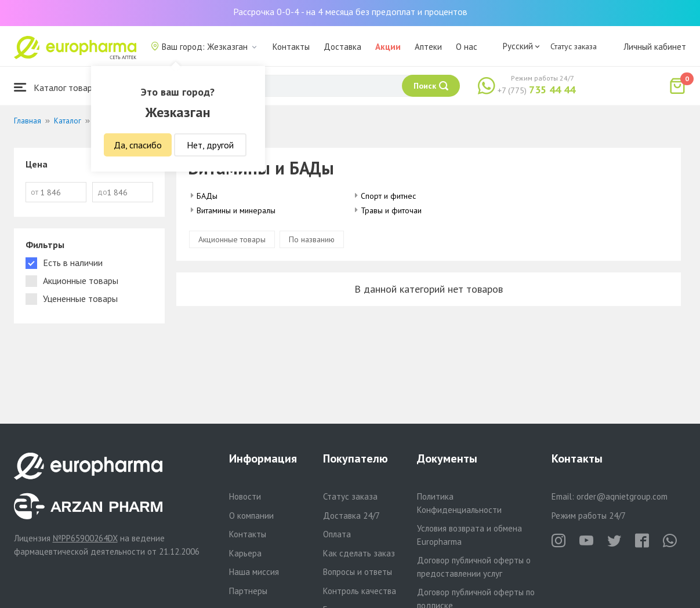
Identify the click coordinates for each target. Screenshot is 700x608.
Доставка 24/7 (351, 516)
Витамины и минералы (236, 210)
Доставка (342, 47)
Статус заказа (574, 46)
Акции (388, 47)
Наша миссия (254, 572)
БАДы (207, 196)
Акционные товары (232, 239)
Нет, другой (210, 145)
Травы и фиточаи (391, 210)
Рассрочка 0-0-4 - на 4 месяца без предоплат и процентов (350, 12)
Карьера (245, 553)
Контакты (291, 47)
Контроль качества (360, 591)
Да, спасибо (138, 145)
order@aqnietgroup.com (622, 496)
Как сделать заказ (359, 553)
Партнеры (248, 591)
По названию (312, 239)
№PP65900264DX (85, 538)
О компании (251, 516)
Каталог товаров (58, 87)
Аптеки (428, 47)
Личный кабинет (655, 47)
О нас (467, 47)
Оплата (337, 534)
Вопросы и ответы (358, 572)
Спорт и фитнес (388, 196)
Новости (245, 496)
